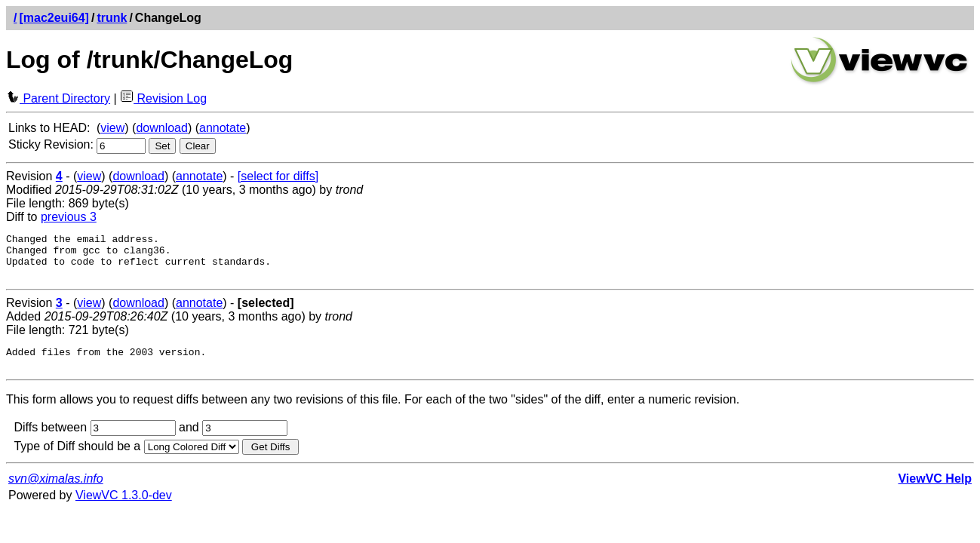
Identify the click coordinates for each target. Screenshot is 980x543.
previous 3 (69, 217)
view (112, 128)
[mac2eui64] (54, 18)
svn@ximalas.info (56, 492)
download (162, 128)
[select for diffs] (278, 176)
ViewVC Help (935, 492)
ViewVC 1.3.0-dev (124, 509)
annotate (223, 128)
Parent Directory (58, 98)
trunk (112, 18)
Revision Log (163, 98)
